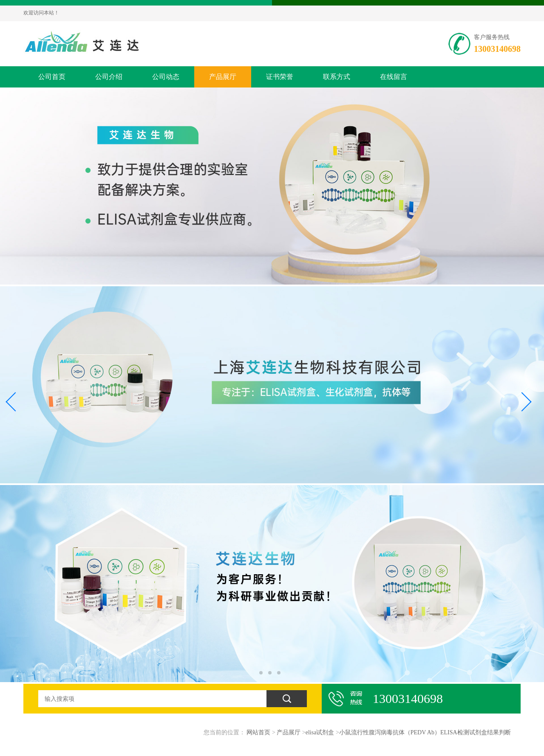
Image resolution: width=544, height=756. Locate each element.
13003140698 (497, 49)
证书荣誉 (280, 77)
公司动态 (166, 77)
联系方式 (337, 77)
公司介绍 (109, 77)
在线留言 (394, 77)
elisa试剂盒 (320, 732)
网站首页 (258, 732)
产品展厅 (223, 77)
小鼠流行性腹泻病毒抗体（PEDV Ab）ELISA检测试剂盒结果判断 (425, 732)
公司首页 (52, 77)
